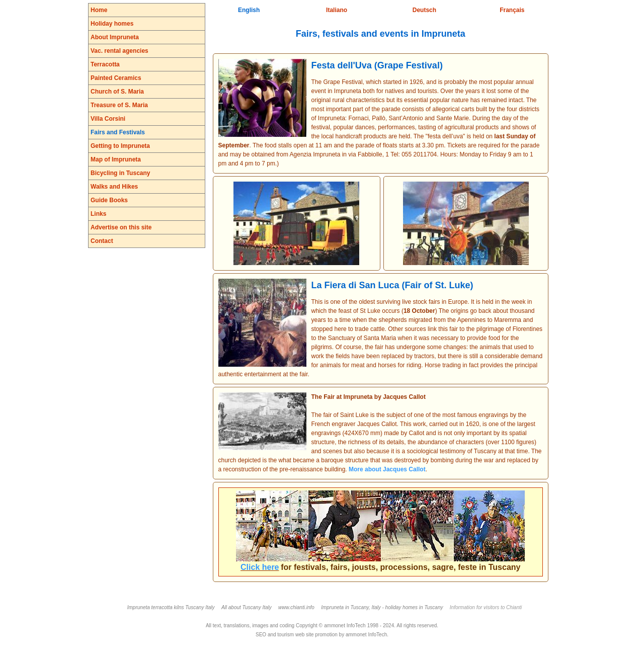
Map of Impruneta (116, 159)
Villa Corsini (108, 119)
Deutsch (424, 10)
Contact (102, 241)
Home (99, 10)
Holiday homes (112, 24)
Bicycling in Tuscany (120, 173)
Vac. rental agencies (119, 51)
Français (512, 10)
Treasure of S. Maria (119, 105)
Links (98, 214)
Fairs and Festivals (118, 132)
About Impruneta (115, 37)
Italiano (337, 10)
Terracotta (105, 64)
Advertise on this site (121, 227)
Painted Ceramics (116, 78)
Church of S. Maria (117, 92)
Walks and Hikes (114, 187)
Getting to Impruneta (120, 146)
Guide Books (109, 200)
